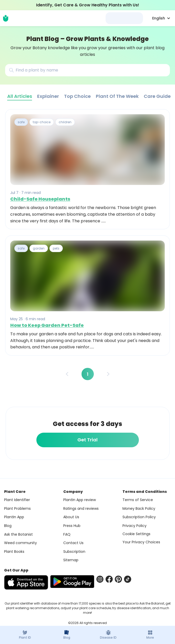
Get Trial (87, 440)
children (65, 122)
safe (21, 122)
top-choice (42, 122)
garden (39, 248)
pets (56, 248)
